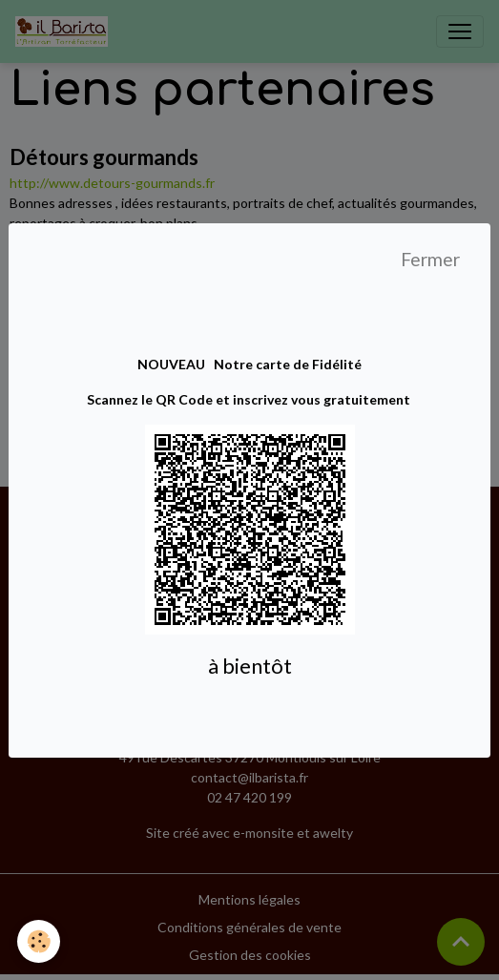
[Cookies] (39, 941)
